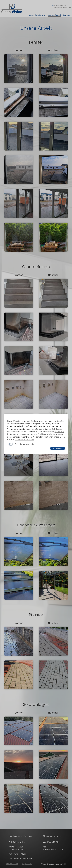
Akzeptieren (58, 448)
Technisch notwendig (24, 444)
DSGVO (60, 432)
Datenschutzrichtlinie (25, 440)
